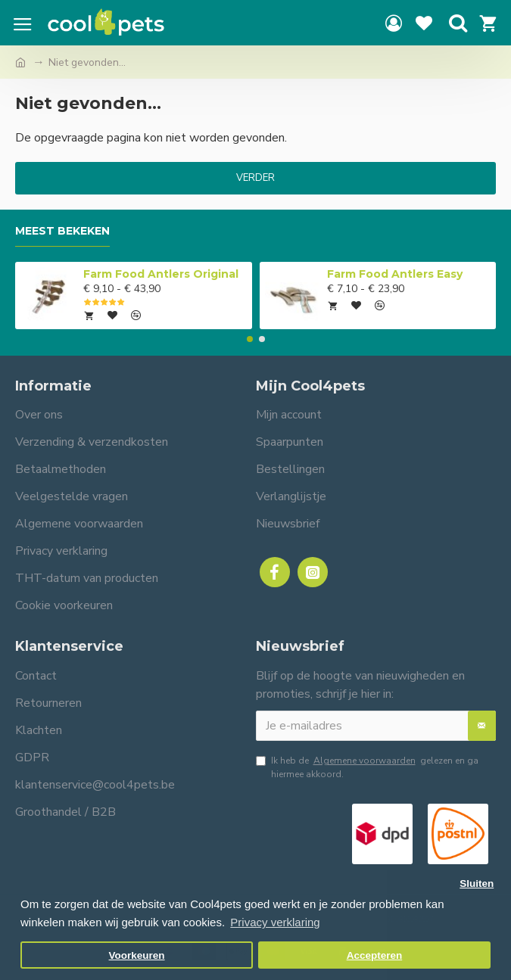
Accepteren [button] (375, 955)
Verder (255, 178)
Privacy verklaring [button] (275, 922)
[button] (250, 339)
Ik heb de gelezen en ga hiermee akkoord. (367, 767)
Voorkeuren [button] (137, 955)
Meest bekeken (62, 231)
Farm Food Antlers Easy (395, 274)
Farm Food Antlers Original (161, 274)
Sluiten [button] (477, 884)
